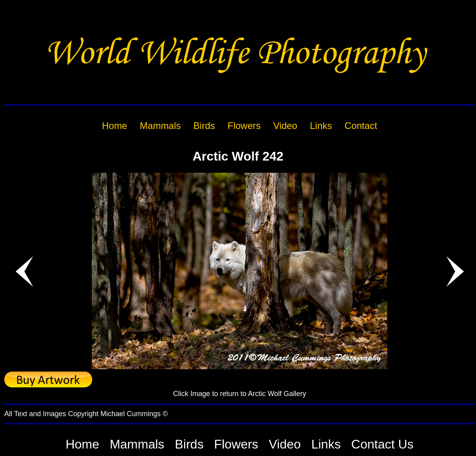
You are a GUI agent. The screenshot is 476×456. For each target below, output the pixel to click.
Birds (189, 444)
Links (326, 444)
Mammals (137, 444)
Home (82, 444)
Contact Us (382, 444)
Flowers (236, 444)
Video (285, 444)
